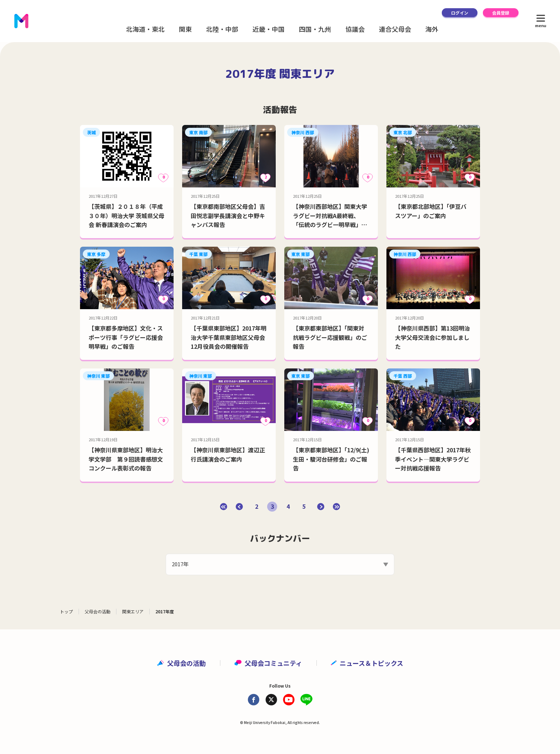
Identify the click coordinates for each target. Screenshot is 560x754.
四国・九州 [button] (315, 29)
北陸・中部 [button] (222, 29)
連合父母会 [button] (395, 29)
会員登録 (501, 13)
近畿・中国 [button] (269, 29)
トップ (66, 611)
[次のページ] (321, 507)
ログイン (460, 13)
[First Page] (224, 507)
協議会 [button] (355, 29)
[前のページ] (239, 507)
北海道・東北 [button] (145, 29)
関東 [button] (185, 29)
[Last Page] (336, 507)
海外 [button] (432, 29)
